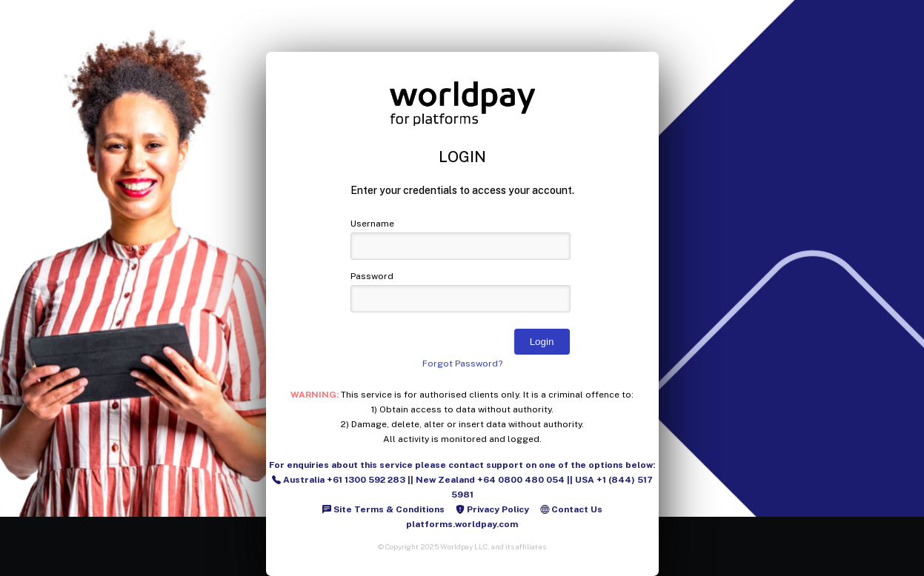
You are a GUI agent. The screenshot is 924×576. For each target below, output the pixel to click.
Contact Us (571, 509)
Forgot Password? (462, 364)
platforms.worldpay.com (462, 524)
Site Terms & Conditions (383, 509)
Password (372, 276)
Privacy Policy (492, 509)
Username (372, 224)
